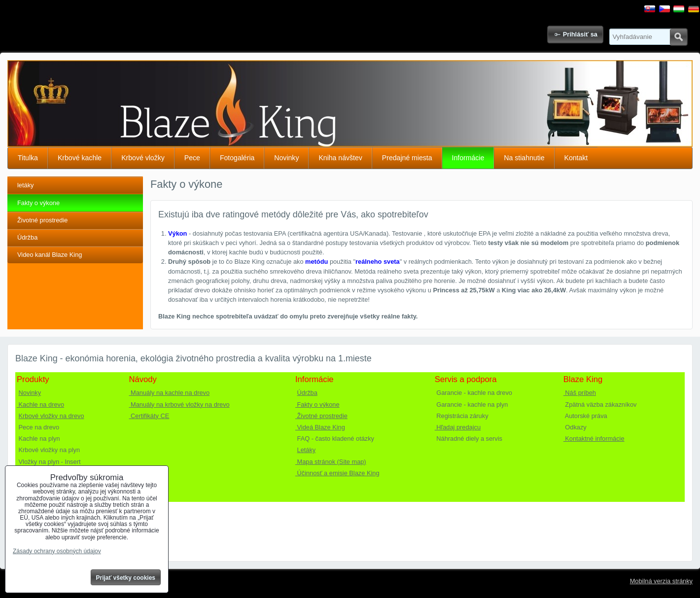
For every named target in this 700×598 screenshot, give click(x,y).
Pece (192, 158)
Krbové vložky (143, 158)
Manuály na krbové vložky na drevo (179, 405)
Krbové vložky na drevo (52, 416)
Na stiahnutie (524, 158)
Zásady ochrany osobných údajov (57, 551)
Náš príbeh (580, 393)
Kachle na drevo (40, 405)
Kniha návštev (340, 158)
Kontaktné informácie (594, 439)
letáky (25, 185)
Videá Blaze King (320, 427)
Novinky (286, 158)
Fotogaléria (237, 158)
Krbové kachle (80, 158)
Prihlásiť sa (580, 34)
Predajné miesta (407, 158)
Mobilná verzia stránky (661, 581)
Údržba (27, 237)
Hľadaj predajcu (458, 427)
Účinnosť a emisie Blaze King (337, 473)
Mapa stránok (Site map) (331, 462)
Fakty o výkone (38, 203)
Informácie (468, 158)
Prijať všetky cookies (126, 578)
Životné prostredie (42, 220)
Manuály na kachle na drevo (170, 393)
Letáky (307, 450)
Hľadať (679, 37)
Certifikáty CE (149, 416)
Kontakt (576, 158)
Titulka (28, 158)
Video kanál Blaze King (50, 255)
